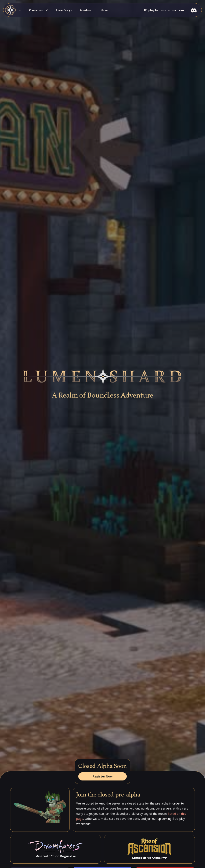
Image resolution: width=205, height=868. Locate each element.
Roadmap (86, 10)
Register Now (103, 776)
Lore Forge (64, 10)
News (105, 10)
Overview (36, 10)
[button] (15, 10)
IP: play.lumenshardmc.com (164, 10)
